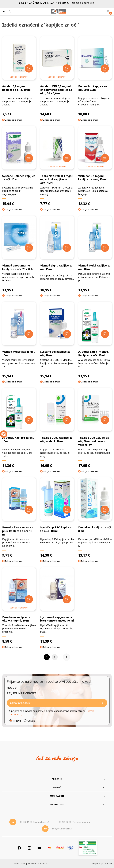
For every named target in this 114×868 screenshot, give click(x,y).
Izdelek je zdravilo (19, 77)
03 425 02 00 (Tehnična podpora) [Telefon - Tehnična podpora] (75, 822)
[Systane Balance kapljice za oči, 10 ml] (19, 166)
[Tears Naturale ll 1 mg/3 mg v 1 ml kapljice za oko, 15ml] (57, 166)
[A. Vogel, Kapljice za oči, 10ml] (19, 428)
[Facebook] (19, 848)
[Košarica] (108, 12)
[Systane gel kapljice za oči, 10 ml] (57, 340)
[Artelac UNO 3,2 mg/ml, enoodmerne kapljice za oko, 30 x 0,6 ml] (57, 76)
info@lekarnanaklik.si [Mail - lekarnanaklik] (62, 829)
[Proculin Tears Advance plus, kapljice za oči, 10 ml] (19, 517)
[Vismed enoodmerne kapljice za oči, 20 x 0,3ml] (19, 254)
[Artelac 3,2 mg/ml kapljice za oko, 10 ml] (19, 76)
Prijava (17, 721)
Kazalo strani (19, 863)
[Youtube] (39, 848)
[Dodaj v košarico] (29, 68)
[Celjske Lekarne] (59, 11)
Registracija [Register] (98, 863)
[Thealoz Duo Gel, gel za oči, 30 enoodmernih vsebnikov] (95, 428)
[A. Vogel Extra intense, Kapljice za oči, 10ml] (95, 340)
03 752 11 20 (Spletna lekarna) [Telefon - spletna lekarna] (34, 822)
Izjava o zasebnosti (37, 863)
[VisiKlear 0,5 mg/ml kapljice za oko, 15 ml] (95, 166)
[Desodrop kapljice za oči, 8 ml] (95, 517)
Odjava (31, 721)
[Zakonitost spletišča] (88, 848)
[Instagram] (29, 848)
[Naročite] (57, 703)
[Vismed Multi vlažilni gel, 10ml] (19, 340)
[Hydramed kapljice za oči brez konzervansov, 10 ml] (57, 605)
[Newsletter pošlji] (103, 703)
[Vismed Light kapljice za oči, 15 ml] (57, 254)
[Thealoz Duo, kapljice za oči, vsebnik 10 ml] (57, 428)
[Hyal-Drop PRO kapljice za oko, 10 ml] (57, 517)
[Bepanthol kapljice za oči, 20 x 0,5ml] (95, 76)
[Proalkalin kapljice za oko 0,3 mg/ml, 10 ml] (19, 605)
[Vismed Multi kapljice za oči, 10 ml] (95, 254)
